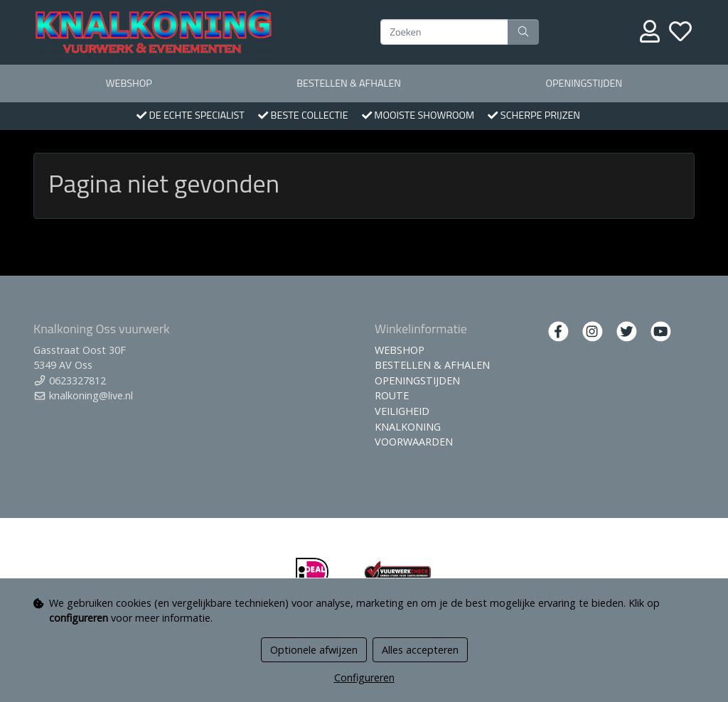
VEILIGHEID (402, 411)
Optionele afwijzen (314, 650)
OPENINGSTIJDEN (584, 83)
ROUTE (392, 395)
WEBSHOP (129, 83)
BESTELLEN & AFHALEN (349, 83)
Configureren (364, 677)
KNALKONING (408, 427)
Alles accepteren (420, 650)
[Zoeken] (444, 32)
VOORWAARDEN (414, 442)
